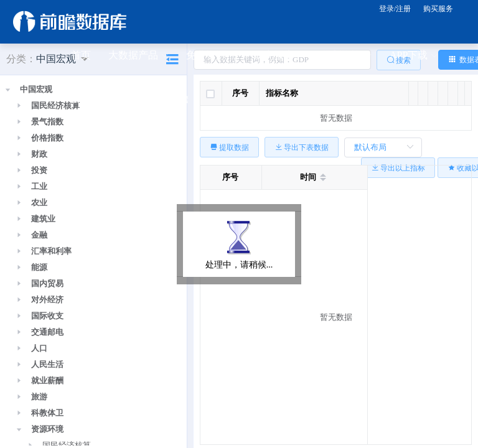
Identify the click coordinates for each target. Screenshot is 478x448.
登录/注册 (395, 9)
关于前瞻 (169, 99)
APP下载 (414, 56)
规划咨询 (347, 56)
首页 (81, 55)
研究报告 (279, 56)
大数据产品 (138, 56)
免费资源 (211, 56)
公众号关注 (101, 100)
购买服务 (438, 9)
